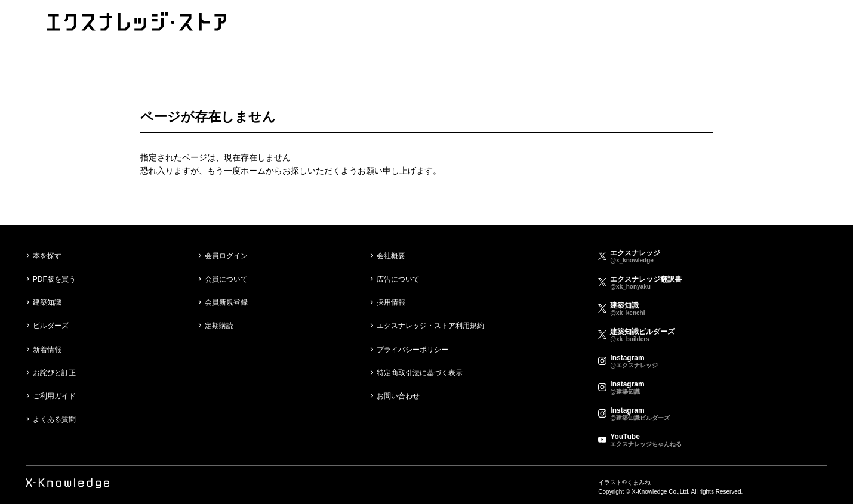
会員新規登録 (226, 302)
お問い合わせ (398, 396)
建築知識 (47, 302)
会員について (226, 279)
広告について (398, 279)
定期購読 (219, 326)
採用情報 (391, 302)
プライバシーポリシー (412, 350)
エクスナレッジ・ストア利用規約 (430, 326)
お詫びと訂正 (54, 373)
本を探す (47, 256)
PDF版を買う (54, 279)
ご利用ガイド (54, 396)
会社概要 (391, 256)
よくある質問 (54, 419)
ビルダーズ (51, 326)
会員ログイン (226, 256)
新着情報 (47, 350)
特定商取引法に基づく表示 (420, 373)
